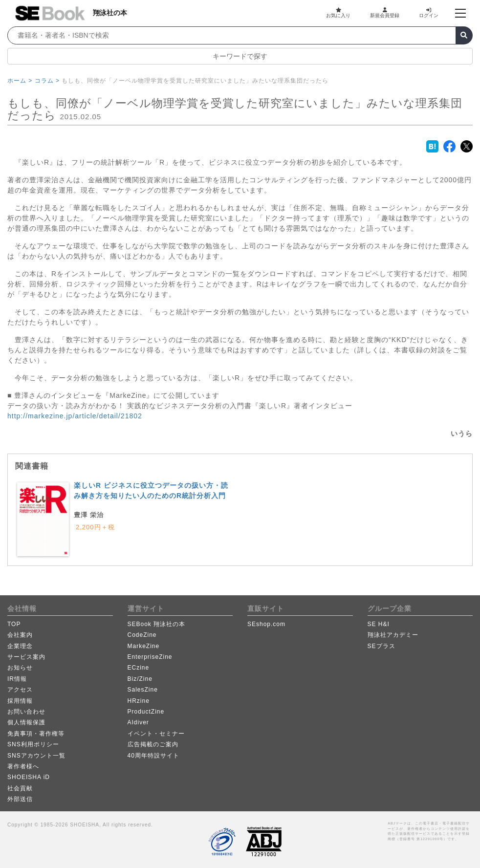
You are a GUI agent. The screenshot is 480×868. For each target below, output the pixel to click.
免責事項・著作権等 (36, 734)
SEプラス (382, 646)
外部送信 (20, 799)
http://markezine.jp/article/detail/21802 (75, 416)
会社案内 (20, 635)
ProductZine (146, 712)
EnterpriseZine (150, 657)
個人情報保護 (26, 722)
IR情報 (17, 679)
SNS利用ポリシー (33, 744)
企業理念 (20, 646)
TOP (14, 624)
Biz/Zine (140, 679)
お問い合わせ (26, 712)
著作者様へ (23, 766)
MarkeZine (144, 646)
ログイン (429, 13)
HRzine (139, 701)
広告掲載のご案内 (153, 744)
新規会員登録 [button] (385, 13)
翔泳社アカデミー (393, 635)
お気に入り (338, 13)
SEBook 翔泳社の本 (157, 624)
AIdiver (138, 722)
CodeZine (142, 635)
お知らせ (20, 668)
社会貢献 (20, 788)
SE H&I (379, 624)
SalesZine (143, 690)
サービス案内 (26, 657)
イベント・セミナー (156, 734)
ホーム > (20, 81)
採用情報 (20, 701)
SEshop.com (266, 624)
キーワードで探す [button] (240, 56)
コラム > (47, 81)
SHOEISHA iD (29, 777)
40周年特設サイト (153, 756)
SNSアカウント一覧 (36, 756)
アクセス (20, 690)
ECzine (139, 668)
